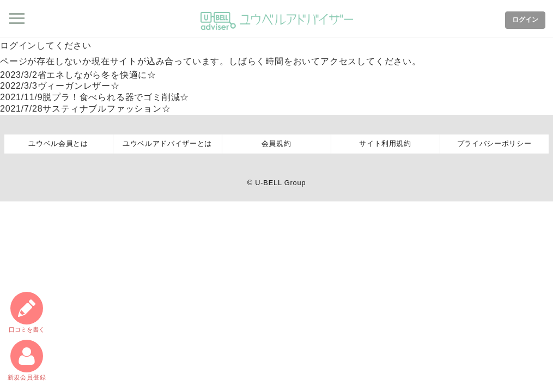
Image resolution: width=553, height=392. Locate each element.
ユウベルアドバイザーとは (167, 143)
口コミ (27, 312)
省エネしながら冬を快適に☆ (78, 75)
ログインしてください (46, 45)
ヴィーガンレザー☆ (60, 86)
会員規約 (276, 143)
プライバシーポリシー (494, 143)
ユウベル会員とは (58, 143)
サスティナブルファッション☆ (86, 109)
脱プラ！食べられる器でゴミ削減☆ (95, 97)
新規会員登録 (27, 360)
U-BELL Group (280, 183)
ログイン (525, 20)
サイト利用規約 (385, 143)
